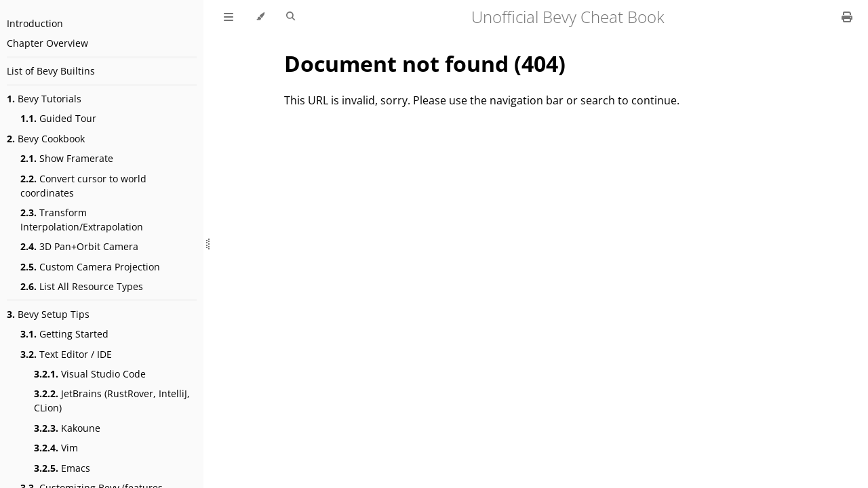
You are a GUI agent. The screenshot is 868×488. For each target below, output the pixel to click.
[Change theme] (260, 17)
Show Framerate (67, 158)
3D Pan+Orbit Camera (79, 246)
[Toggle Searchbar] (291, 17)
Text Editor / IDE (66, 354)
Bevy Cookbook (46, 139)
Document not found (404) (425, 63)
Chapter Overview (47, 43)
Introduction (35, 23)
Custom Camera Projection (90, 267)
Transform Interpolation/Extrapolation (82, 220)
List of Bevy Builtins (51, 71)
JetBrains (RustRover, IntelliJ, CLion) (112, 401)
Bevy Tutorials (44, 99)
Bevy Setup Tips (48, 314)
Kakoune (67, 428)
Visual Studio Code (90, 374)
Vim (56, 448)
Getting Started (64, 334)
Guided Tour (58, 118)
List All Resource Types (82, 286)
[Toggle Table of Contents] (229, 17)
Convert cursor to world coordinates (83, 186)
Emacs (62, 468)
